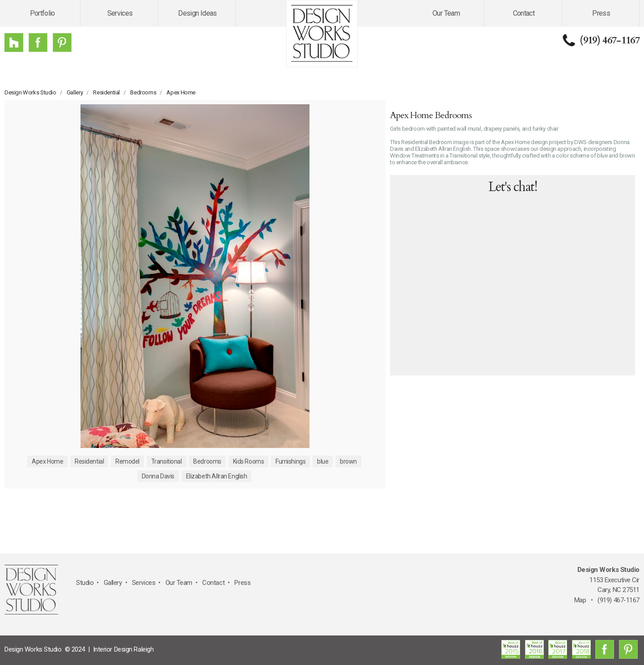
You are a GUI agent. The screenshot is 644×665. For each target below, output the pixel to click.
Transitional (167, 461)
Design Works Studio (30, 92)
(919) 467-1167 (610, 40)
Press (601, 13)
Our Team (446, 13)
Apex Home (181, 92)
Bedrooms (143, 92)
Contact (524, 13)
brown (348, 461)
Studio (85, 583)
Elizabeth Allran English (217, 476)
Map (580, 600)
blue (323, 461)
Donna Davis (158, 476)
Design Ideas (197, 13)
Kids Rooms (249, 461)
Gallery (75, 92)
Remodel (127, 461)
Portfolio (42, 13)
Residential (106, 92)
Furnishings (290, 461)
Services (120, 13)
